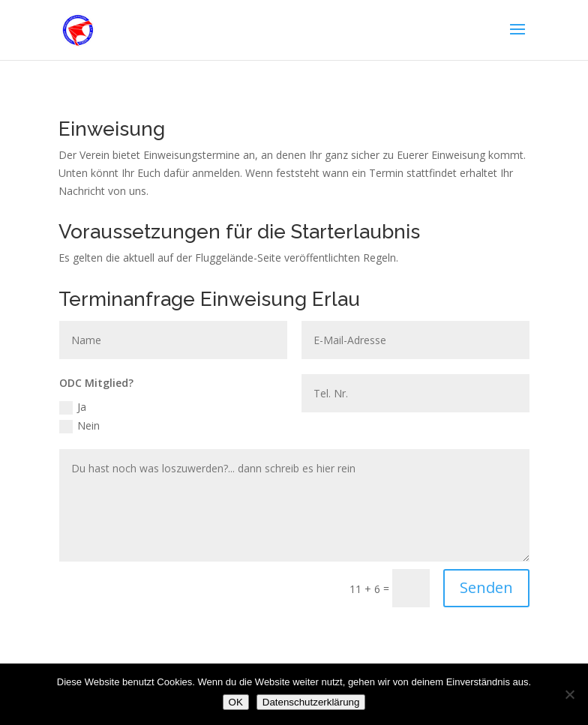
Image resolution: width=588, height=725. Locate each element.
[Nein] (569, 694)
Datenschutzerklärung (311, 702)
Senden (486, 587)
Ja (73, 407)
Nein (79, 426)
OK (236, 702)
